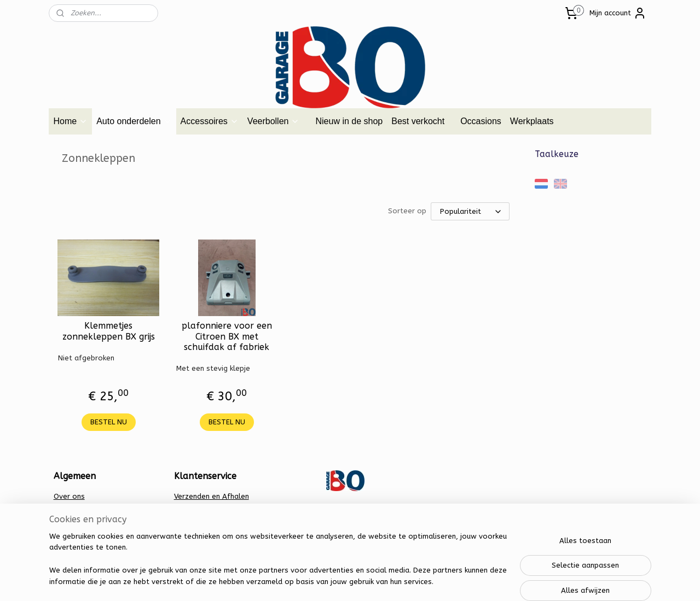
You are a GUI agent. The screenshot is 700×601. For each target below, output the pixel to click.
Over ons (69, 496)
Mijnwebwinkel (462, 581)
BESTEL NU (108, 422)
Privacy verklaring (204, 519)
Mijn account (618, 13)
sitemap (309, 581)
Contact (67, 508)
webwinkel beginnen (369, 581)
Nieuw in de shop (349, 121)
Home (70, 121)
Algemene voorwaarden (95, 519)
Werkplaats (532, 121)
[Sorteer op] (470, 211)
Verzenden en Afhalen (212, 496)
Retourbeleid (196, 531)
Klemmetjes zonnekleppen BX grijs (108, 331)
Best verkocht (418, 121)
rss (331, 581)
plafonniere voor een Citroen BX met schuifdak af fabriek (226, 336)
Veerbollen (274, 121)
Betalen (187, 508)
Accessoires (210, 121)
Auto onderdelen (134, 121)
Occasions (481, 121)
